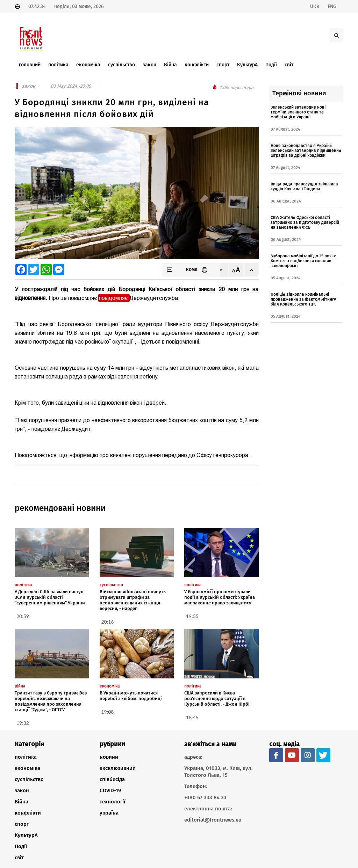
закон (22, 790)
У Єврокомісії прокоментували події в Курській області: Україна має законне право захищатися (220, 597)
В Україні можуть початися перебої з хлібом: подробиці (131, 696)
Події (21, 846)
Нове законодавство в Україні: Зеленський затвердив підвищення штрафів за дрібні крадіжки (306, 150)
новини (109, 757)
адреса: (193, 757)
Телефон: (196, 786)
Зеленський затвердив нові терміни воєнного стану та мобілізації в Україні (298, 112)
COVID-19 (110, 790)
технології (112, 802)
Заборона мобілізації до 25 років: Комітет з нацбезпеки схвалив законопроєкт (303, 261)
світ (19, 858)
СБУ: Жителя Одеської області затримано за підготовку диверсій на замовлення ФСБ (305, 222)
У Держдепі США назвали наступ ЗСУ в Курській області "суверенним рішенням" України (50, 597)
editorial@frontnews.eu (213, 820)
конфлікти (28, 813)
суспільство (29, 779)
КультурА (26, 835)
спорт (22, 824)
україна (109, 813)
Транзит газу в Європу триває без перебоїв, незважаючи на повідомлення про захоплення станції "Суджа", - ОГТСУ (51, 701)
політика (26, 757)
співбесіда (112, 779)
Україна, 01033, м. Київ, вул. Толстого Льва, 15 (219, 772)
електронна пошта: (208, 809)
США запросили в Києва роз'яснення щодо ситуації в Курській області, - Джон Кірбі (217, 698)
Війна (22, 802)
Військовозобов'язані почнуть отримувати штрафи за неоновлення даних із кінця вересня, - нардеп (133, 600)
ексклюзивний (118, 768)
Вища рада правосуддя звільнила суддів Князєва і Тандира (304, 186)
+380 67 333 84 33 (205, 797)
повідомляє (114, 298)
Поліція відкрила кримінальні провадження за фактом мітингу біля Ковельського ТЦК (303, 299)
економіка (27, 768)
